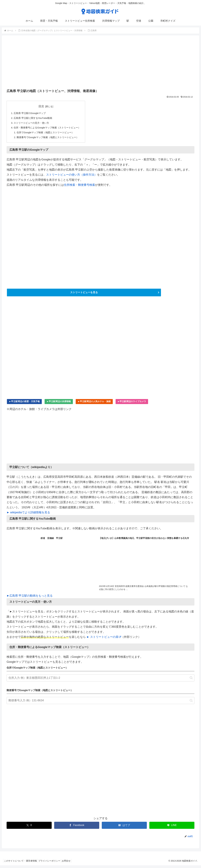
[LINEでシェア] (172, 828)
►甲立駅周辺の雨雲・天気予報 (24, 404)
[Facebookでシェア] (77, 828)
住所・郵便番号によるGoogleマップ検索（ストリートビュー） (49, 129)
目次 (44, 106)
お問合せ (71, 863)
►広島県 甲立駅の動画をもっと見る (30, 598)
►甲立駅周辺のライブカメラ (132, 404)
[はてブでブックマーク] (124, 828)
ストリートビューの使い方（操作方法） (72, 177)
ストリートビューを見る (84, 294)
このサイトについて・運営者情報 (21, 863)
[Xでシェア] (29, 828)
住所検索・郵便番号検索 (79, 187)
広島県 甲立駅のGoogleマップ (31, 113)
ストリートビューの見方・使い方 (33, 124)
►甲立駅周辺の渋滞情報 (59, 404)
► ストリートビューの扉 (104, 640)
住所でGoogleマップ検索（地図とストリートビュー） (47, 134)
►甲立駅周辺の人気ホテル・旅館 (94, 404)
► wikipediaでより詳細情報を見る (28, 515)
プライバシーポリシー (52, 863)
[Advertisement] (100, 63)
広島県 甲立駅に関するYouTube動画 (34, 119)
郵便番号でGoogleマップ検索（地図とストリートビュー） (50, 139)
